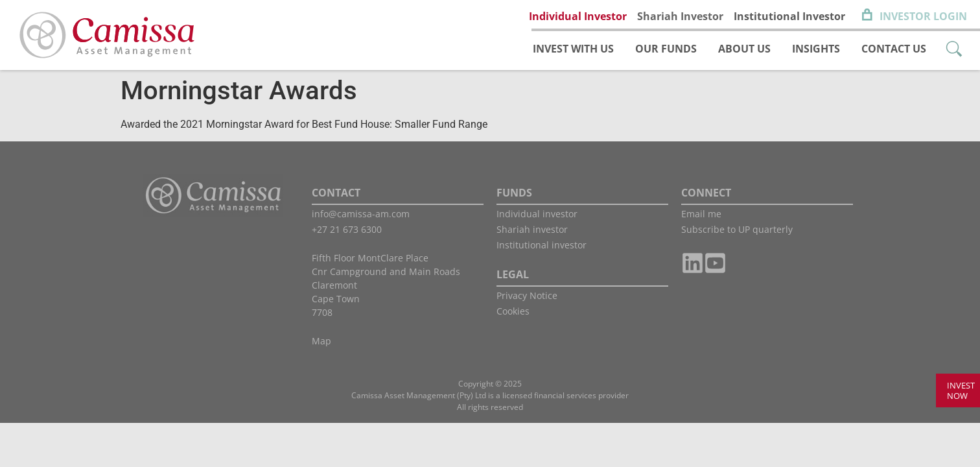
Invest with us (573, 49)
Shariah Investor (680, 16)
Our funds (666, 49)
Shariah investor (532, 229)
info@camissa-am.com (361, 214)
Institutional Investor (789, 16)
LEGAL (513, 274)
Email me (701, 214)
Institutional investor (542, 245)
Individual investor (537, 214)
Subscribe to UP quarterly (737, 229)
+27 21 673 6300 (347, 229)
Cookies (513, 311)
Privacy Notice (527, 295)
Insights (816, 49)
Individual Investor (578, 16)
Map (321, 341)
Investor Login (923, 16)
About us (744, 49)
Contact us (894, 49)
